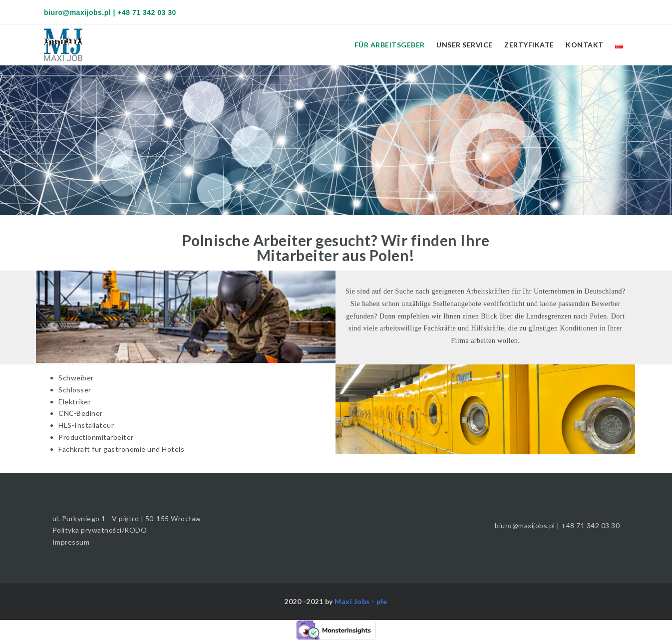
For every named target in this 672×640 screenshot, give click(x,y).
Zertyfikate (529, 45)
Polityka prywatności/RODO (100, 530)
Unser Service (465, 45)
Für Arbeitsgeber (390, 45)
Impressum (71, 542)
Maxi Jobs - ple (361, 601)
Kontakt (585, 45)
